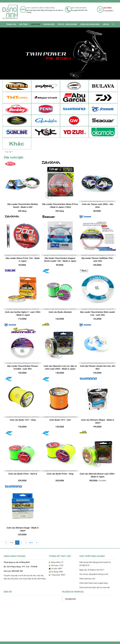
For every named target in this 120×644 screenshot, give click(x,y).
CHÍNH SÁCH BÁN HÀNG (90, 24)
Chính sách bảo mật (87, 579)
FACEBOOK (70, 599)
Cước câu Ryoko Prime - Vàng (60, 474)
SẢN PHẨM (35, 24)
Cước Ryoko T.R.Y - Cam (60, 420)
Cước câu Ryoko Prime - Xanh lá (23, 474)
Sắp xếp (9, 152)
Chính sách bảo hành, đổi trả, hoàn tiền (95, 587)
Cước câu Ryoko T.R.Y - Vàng (23, 420)
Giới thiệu (23, 24)
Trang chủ (11, 24)
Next (31, 543)
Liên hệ (106, 24)
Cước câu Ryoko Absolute (60, 312)
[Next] (37, 543)
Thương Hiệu (49, 24)
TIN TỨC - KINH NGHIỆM (67, 24)
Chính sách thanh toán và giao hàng (94, 583)
